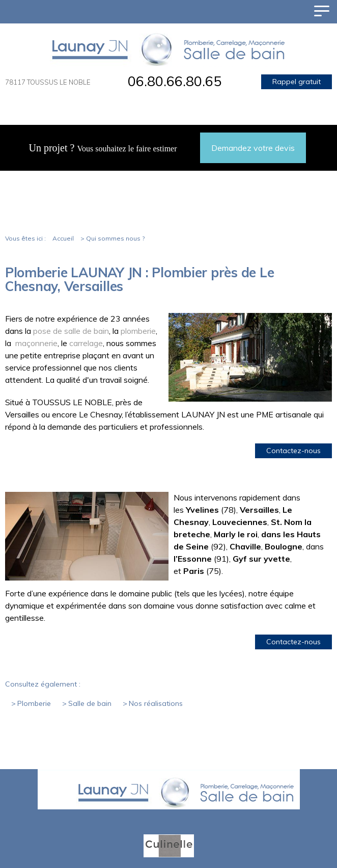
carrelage (85, 343)
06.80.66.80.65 (175, 81)
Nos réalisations (156, 703)
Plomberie (34, 703)
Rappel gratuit (297, 82)
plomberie (137, 331)
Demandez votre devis (253, 148)
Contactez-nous (293, 451)
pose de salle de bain (71, 331)
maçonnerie (36, 343)
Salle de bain (90, 703)
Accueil (63, 238)
